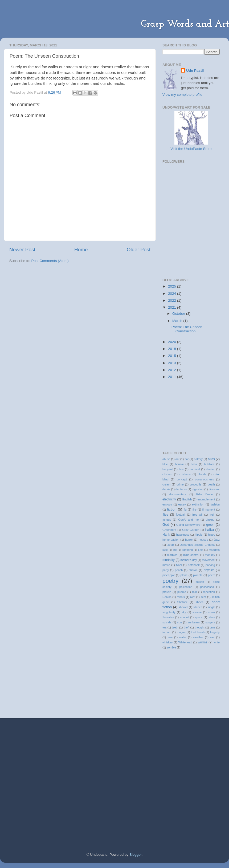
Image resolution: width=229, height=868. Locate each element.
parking (210, 565)
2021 (173, 307)
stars (212, 617)
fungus (167, 520)
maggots (214, 550)
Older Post (139, 250)
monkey (210, 555)
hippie (199, 535)
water (183, 637)
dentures (181, 489)
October (179, 314)
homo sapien (171, 540)
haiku (210, 530)
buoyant (167, 469)
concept (182, 479)
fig (185, 509)
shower (183, 607)
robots (181, 597)
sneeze (197, 612)
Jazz (217, 540)
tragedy (215, 632)
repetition (209, 592)
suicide (167, 622)
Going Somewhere (188, 525)
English (187, 499)
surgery (210, 622)
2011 (173, 377)
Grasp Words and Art (185, 24)
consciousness (204, 479)
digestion (198, 489)
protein (167, 592)
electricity (169, 499)
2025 (173, 286)
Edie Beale (205, 494)
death (211, 484)
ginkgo (210, 520)
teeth (175, 627)
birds (211, 459)
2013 (173, 363)
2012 (173, 370)
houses (203, 540)
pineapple (169, 575)
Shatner (182, 602)
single (211, 607)
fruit (212, 515)
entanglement (206, 499)
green (210, 525)
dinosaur (214, 489)
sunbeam (194, 622)
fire (195, 509)
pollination (186, 587)
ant (177, 459)
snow (211, 612)
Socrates (168, 617)
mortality (169, 560)
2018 (173, 349)
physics (209, 570)
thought (199, 627)
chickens (185, 474)
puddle (182, 592)
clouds (202, 474)
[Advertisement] (189, 242)
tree (170, 637)
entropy (167, 504)
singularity (169, 612)
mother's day (189, 560)
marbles (172, 555)
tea (164, 627)
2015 (173, 356)
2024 (173, 294)
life (175, 550)
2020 (173, 342)
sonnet (184, 617)
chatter (210, 469)
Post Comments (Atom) (50, 261)
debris (166, 489)
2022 (173, 300)
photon (193, 570)
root (193, 597)
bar (187, 459)
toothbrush (198, 632)
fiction (172, 509)
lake (165, 550)
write (217, 642)
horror (189, 540)
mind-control (191, 555)
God (166, 525)
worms (203, 642)
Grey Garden (191, 530)
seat (203, 597)
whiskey (167, 642)
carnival (195, 469)
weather (198, 637)
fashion (215, 504)
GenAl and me (188, 520)
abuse (166, 459)
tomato (167, 632)
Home (81, 250)
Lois (201, 550)
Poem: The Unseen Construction (187, 329)
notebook (194, 565)
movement (208, 560)
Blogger (136, 855)
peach (179, 570)
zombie (171, 647)
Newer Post (22, 250)
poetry (170, 581)
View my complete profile (182, 95)
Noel (179, 565)
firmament (208, 509)
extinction (198, 504)
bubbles (209, 464)
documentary (178, 494)
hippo (212, 535)
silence (198, 607)
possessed (207, 587)
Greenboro (169, 530)
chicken (167, 474)
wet (212, 637)
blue (165, 464)
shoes (200, 602)
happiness (183, 535)
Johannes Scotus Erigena (197, 545)
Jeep (171, 545)
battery (198, 459)
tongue (181, 632)
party (166, 570)
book (194, 464)
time (212, 627)
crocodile (196, 484)
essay (182, 504)
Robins (167, 597)
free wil (197, 515)
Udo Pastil (195, 71)
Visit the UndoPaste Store (191, 149)
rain (194, 592)
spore (199, 617)
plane (184, 575)
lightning (187, 550)
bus (181, 469)
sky (184, 612)
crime (180, 484)
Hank (166, 535)
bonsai (179, 464)
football (181, 515)
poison (200, 582)
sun (180, 622)
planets (198, 575)
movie (166, 565)
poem (212, 575)
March (178, 321)
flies (165, 515)
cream (166, 484)
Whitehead (185, 642)
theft (187, 627)
